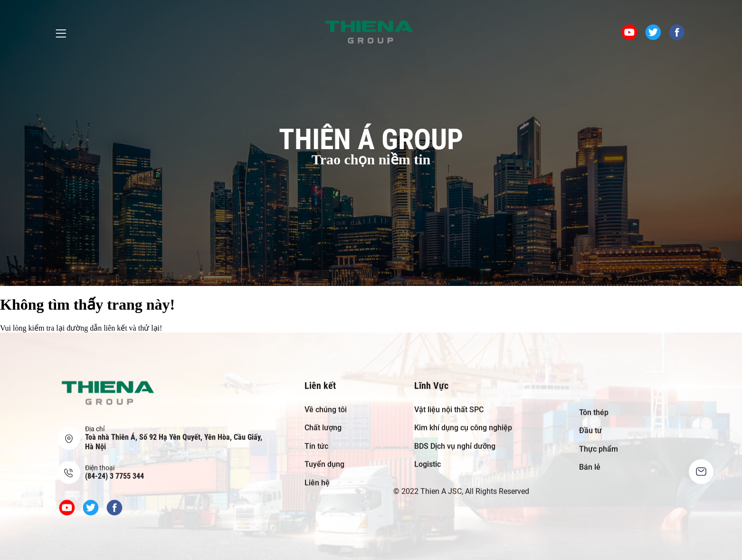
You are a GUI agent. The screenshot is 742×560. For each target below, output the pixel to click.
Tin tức (316, 439)
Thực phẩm (599, 441)
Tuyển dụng (324, 457)
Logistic (428, 457)
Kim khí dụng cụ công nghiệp (463, 421)
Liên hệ (317, 475)
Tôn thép (594, 405)
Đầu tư (590, 423)
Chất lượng (323, 421)
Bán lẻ (590, 460)
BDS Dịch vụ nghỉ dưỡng (455, 439)
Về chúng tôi (326, 402)
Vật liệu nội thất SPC (449, 402)
